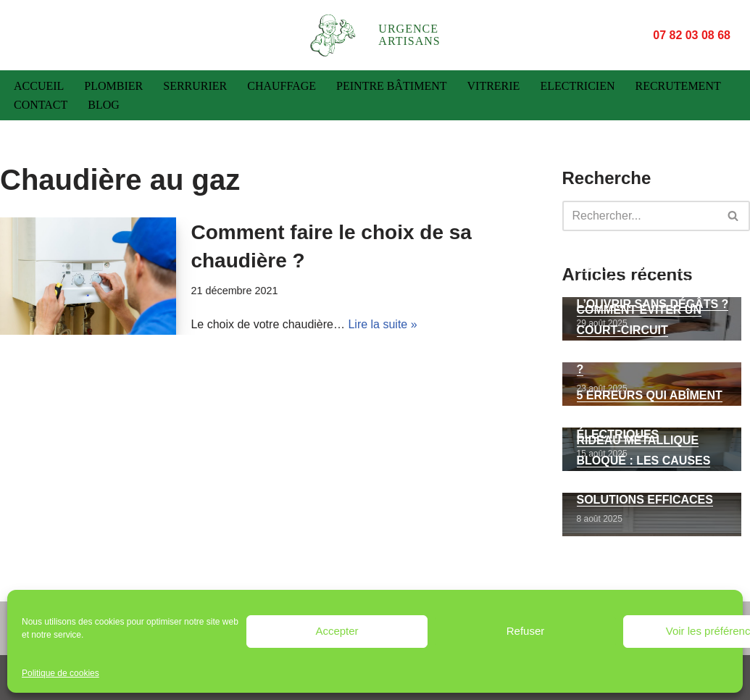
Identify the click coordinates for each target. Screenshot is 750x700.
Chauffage (282, 86)
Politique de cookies (61, 673)
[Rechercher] (640, 216)
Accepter (337, 631)
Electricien (577, 86)
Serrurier (195, 86)
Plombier (113, 86)
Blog (104, 105)
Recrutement (678, 86)
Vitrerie (494, 86)
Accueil (39, 86)
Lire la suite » (382, 324)
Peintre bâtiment (391, 86)
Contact (41, 105)
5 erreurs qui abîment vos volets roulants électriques (650, 415)
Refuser (526, 631)
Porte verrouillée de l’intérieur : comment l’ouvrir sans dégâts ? (653, 284)
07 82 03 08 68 (690, 34)
